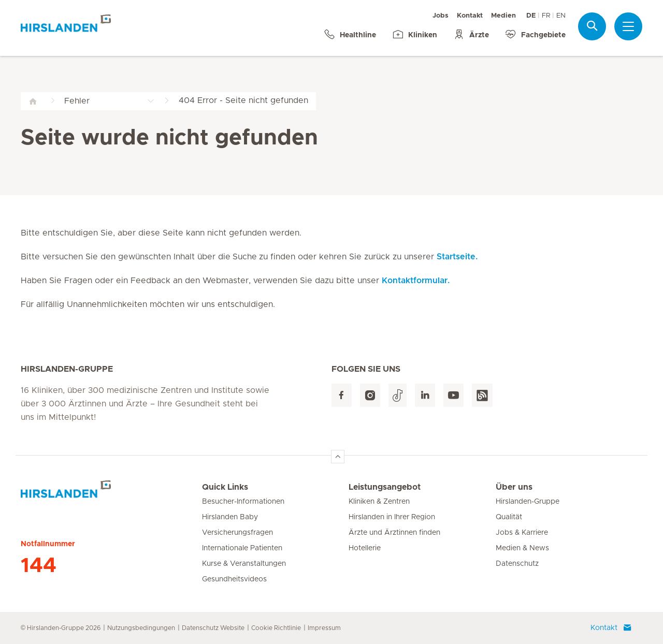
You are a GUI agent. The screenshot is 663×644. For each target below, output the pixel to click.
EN (561, 16)
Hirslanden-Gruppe (528, 502)
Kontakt (470, 16)
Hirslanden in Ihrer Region (392, 517)
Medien (503, 16)
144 (39, 566)
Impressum (324, 628)
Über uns (514, 487)
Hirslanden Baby (230, 517)
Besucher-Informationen (243, 502)
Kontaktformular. (416, 281)
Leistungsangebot (385, 487)
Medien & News (522, 548)
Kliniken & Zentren (379, 502)
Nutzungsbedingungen (141, 628)
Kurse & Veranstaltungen (244, 564)
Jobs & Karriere (522, 533)
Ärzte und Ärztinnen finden (394, 533)
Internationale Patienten (242, 548)
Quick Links (225, 487)
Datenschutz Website (213, 628)
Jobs (441, 16)
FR (546, 16)
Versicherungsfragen (237, 533)
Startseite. (457, 257)
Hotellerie (365, 548)
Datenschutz (517, 564)
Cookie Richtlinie (276, 628)
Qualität (509, 517)
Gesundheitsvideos (234, 579)
